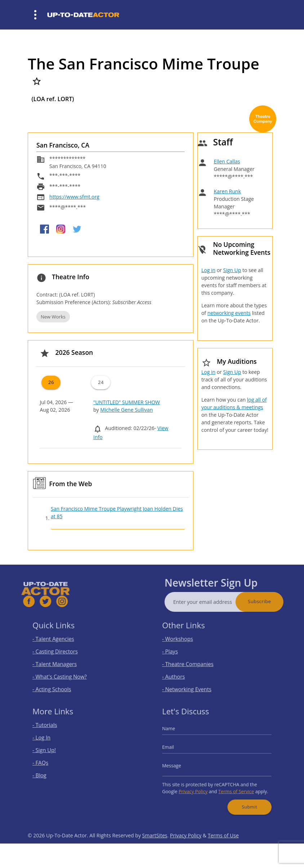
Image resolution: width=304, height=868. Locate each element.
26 (51, 382)
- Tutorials (52, 730)
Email (176, 749)
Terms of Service (233, 786)
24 (101, 382)
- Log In (49, 741)
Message (179, 765)
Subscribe (272, 601)
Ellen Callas (227, 161)
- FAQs (48, 762)
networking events (229, 313)
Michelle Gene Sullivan (126, 410)
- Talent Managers (60, 663)
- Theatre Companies (192, 663)
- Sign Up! (51, 752)
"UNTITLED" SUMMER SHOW (127, 402)
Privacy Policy (197, 786)
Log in (208, 270)
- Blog (47, 773)
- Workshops (184, 641)
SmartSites (155, 848)
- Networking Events (192, 684)
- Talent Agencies (59, 641)
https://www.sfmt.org (74, 197)
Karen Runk (227, 191)
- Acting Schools (57, 684)
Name (176, 734)
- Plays (177, 652)
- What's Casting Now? (64, 673)
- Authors (180, 673)
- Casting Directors (60, 652)
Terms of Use (223, 848)
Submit (245, 800)
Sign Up (232, 270)
